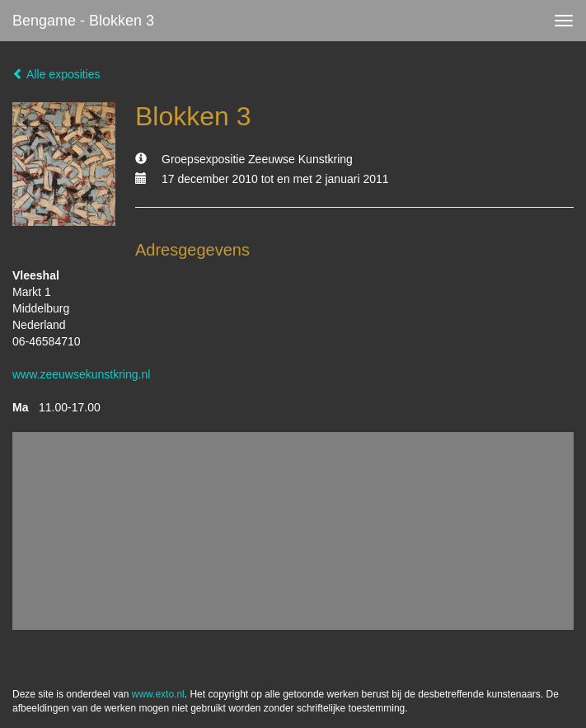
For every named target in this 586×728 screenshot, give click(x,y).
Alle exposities (56, 74)
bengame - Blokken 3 (83, 21)
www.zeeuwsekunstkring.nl (81, 374)
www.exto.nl (158, 694)
